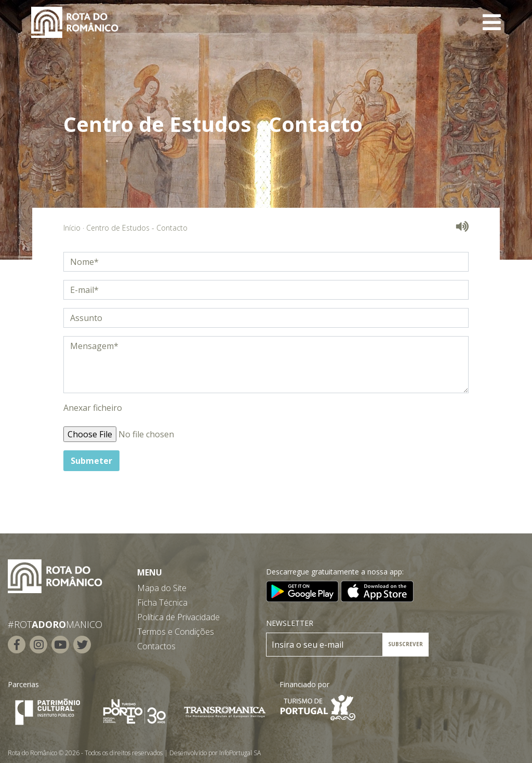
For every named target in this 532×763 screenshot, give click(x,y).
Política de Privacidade (178, 617)
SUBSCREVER (405, 644)
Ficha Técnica (162, 603)
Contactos (156, 646)
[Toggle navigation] (492, 22)
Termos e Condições (176, 632)
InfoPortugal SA (240, 753)
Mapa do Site (162, 588)
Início (72, 228)
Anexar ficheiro (93, 408)
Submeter (91, 461)
